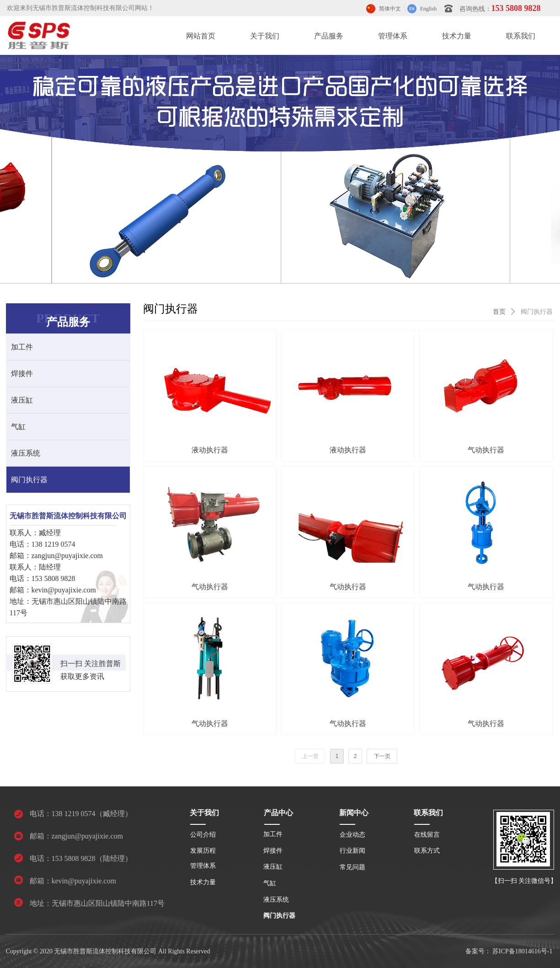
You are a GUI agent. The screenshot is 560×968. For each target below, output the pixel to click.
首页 (499, 312)
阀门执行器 (537, 312)
